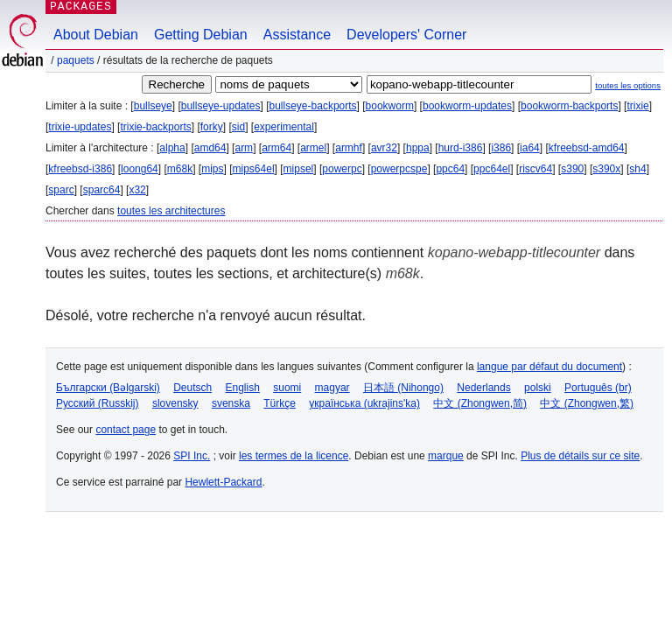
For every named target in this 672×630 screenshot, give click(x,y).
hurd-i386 (461, 148)
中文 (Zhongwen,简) (480, 403)
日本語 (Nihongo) (403, 388)
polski (538, 388)
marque (446, 456)
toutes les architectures (171, 211)
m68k (180, 169)
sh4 (637, 169)
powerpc (342, 169)
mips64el (254, 169)
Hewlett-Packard (223, 482)
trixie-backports (155, 127)
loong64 (140, 169)
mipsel (299, 169)
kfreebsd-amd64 (587, 148)
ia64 (530, 148)
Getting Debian (201, 35)
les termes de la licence (294, 456)
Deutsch (192, 388)
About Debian (96, 35)
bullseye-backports (313, 106)
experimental (284, 127)
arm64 (276, 148)
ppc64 (450, 169)
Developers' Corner (406, 35)
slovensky (175, 403)
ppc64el (492, 169)
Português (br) (598, 388)
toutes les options (628, 85)
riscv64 (535, 169)
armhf (349, 148)
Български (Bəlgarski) (108, 388)
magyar (332, 388)
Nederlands (483, 388)
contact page (126, 430)
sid (238, 127)
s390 (572, 169)
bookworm (390, 106)
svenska (231, 403)
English (243, 388)
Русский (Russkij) (98, 403)
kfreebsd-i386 (80, 169)
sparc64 (102, 190)
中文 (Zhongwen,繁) (587, 403)
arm (244, 148)
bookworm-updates (467, 106)
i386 (501, 148)
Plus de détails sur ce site (580, 456)
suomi (287, 388)
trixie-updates (80, 127)
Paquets (76, 60)
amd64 (210, 148)
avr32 (384, 148)
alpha (172, 148)
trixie (637, 106)
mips (212, 169)
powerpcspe (399, 169)
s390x (606, 169)
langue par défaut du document (549, 367)
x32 (137, 190)
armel (313, 148)
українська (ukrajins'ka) (364, 403)
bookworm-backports (569, 106)
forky (212, 127)
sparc (61, 190)
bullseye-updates (221, 106)
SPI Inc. (192, 456)
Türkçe (280, 403)
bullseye (153, 106)
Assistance (297, 35)
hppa (418, 148)
